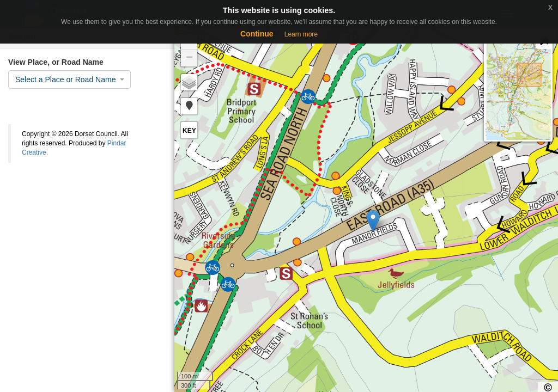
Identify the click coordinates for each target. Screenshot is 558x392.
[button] (189, 106)
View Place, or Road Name (56, 62)
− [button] (189, 58)
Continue (257, 34)
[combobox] (69, 79)
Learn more (301, 34)
